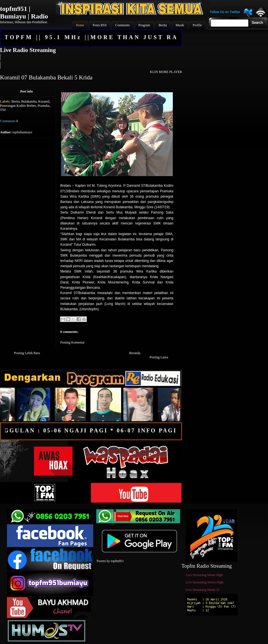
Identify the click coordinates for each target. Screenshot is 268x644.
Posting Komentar (72, 342)
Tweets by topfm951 (110, 561)
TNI (3, 110)
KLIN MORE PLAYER (166, 72)
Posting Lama (159, 357)
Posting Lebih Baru (27, 353)
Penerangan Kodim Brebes (18, 106)
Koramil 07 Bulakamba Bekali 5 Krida (46, 77)
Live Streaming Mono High (204, 575)
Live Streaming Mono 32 (203, 590)
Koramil (44, 101)
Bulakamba (29, 101)
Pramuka (44, 106)
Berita (15, 101)
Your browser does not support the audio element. (91, 61)
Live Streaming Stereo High (204, 582)
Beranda (135, 353)
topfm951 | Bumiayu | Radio (24, 12)
